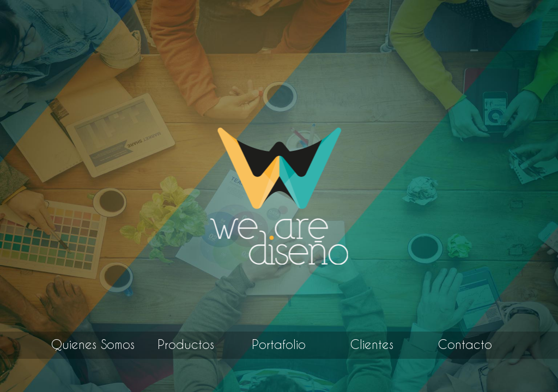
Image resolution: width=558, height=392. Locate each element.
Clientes (372, 345)
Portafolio (279, 345)
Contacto (465, 345)
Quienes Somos (93, 345)
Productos (186, 345)
